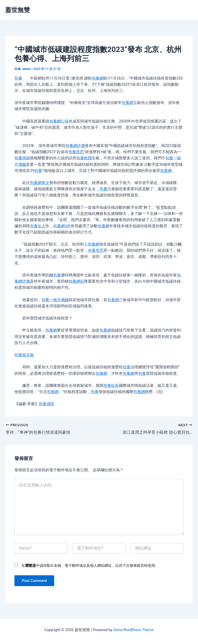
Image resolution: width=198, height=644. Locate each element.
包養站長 (111, 386)
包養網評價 (75, 146)
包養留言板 (24, 355)
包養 (18, 78)
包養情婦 (22, 158)
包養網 (98, 78)
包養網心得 (59, 121)
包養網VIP (62, 226)
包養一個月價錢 (55, 300)
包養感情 (46, 404)
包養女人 (38, 226)
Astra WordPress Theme (133, 630)
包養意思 (76, 152)
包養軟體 (84, 158)
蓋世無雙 (18, 10)
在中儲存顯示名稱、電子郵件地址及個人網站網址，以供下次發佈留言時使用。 (90, 565)
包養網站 (76, 281)
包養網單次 (40, 183)
